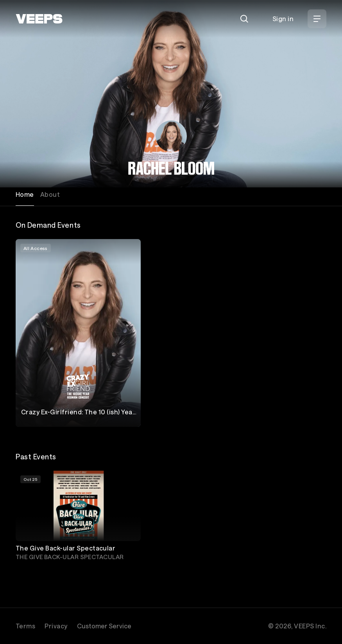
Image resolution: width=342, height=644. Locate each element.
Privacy (56, 626)
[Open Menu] (317, 19)
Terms (25, 626)
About (50, 194)
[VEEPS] (39, 19)
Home (25, 194)
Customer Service (104, 626)
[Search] (244, 19)
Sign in (283, 19)
